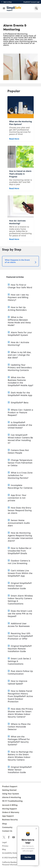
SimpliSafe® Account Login (32, 2)
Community (7, 827)
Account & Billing (10, 805)
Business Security (10, 819)
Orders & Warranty (11, 812)
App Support (8, 816)
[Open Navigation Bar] (4, 8)
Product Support (10, 786)
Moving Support (10, 809)
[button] (21, 261)
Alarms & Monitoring (12, 797)
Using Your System (11, 794)
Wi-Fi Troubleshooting (12, 801)
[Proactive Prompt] (28, 846)
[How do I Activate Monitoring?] (21, 219)
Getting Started (9, 790)
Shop (4, 824)
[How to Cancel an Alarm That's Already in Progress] (21, 168)
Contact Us (7, 831)
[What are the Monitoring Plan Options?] (21, 119)
